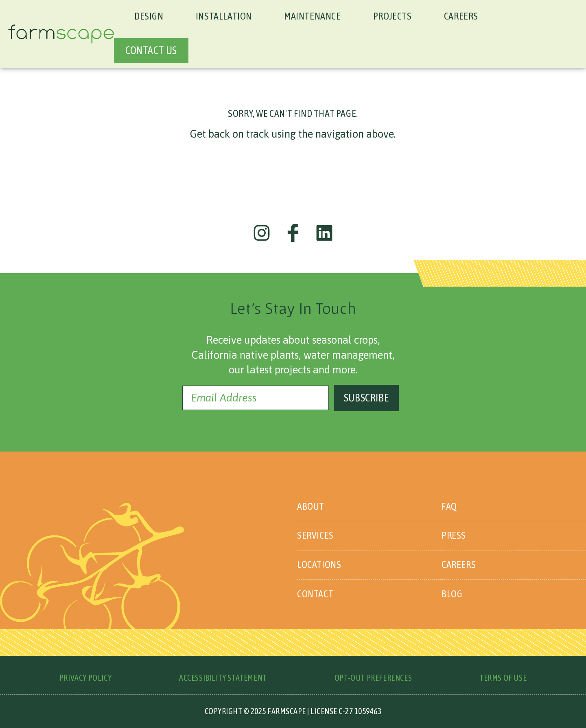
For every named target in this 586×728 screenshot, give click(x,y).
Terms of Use (503, 678)
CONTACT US (151, 50)
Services (315, 535)
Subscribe (366, 398)
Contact (315, 594)
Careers (461, 16)
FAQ (449, 506)
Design (149, 16)
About (311, 506)
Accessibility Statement (223, 678)
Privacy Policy (85, 678)
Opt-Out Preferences (373, 678)
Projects (392, 16)
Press (454, 535)
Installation (224, 16)
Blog (452, 594)
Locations (319, 565)
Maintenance (313, 16)
